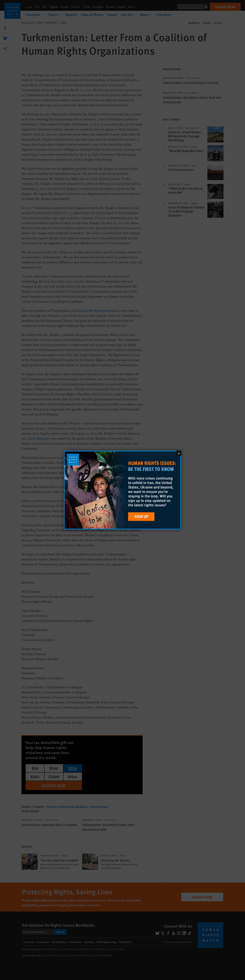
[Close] (179, 453)
